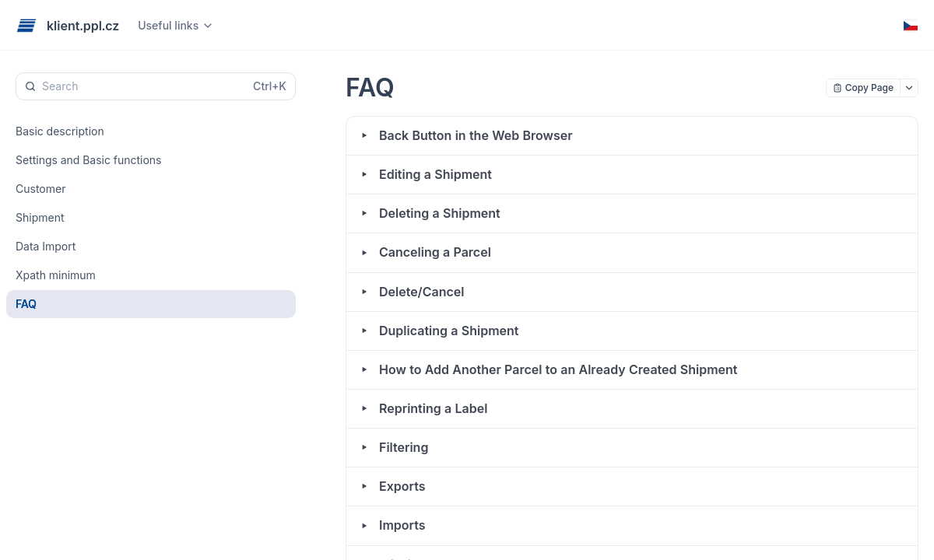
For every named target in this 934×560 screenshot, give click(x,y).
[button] (632, 136)
